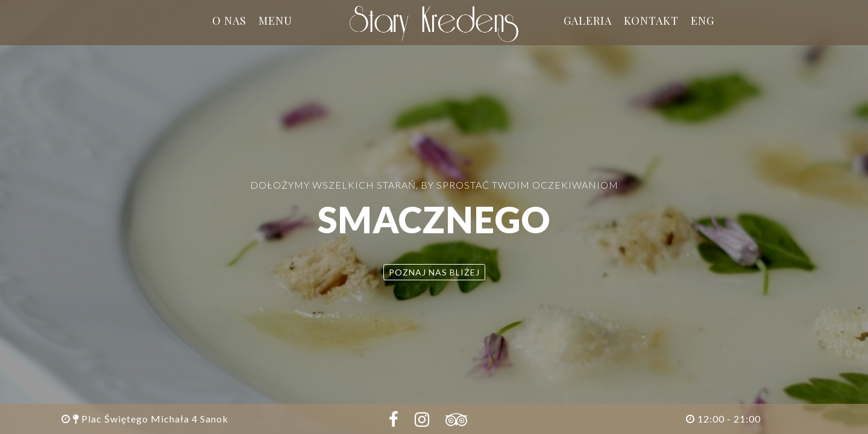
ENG (703, 20)
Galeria (588, 20)
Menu (275, 20)
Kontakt (651, 20)
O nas (229, 20)
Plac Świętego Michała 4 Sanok (145, 419)
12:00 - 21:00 (723, 419)
